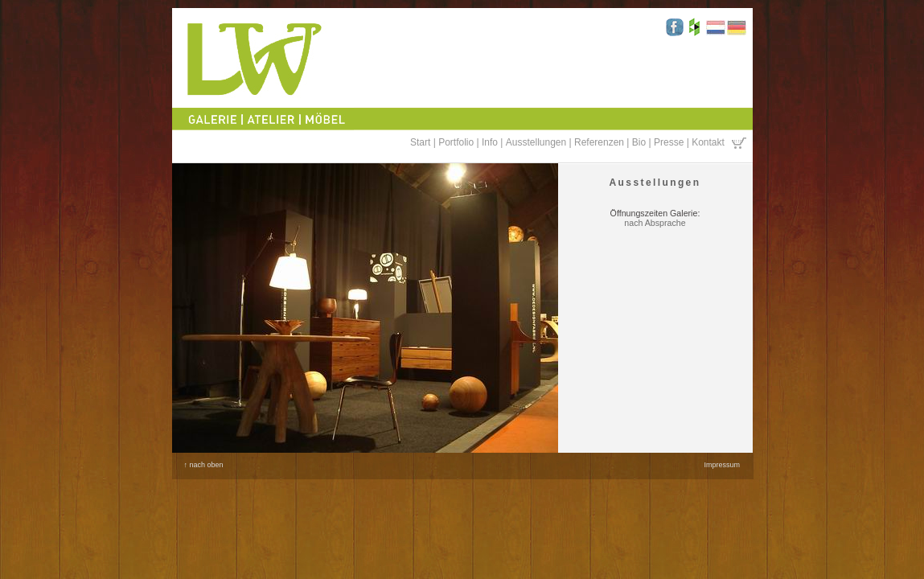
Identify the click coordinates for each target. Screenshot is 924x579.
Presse (669, 142)
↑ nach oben (204, 465)
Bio (639, 142)
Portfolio (456, 142)
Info (490, 142)
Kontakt (708, 142)
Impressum (723, 465)
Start (420, 142)
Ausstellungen (536, 142)
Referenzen (599, 142)
